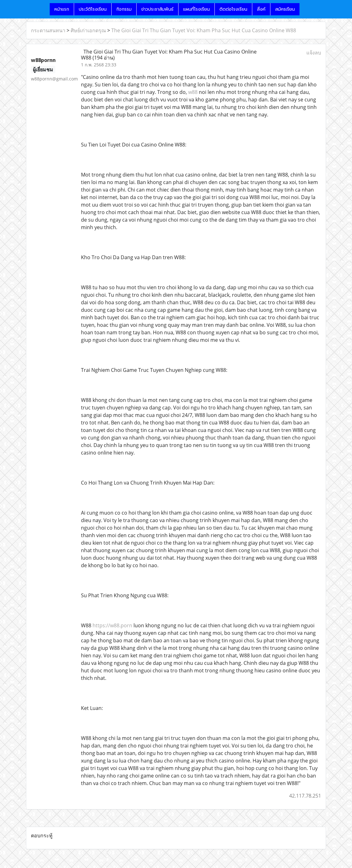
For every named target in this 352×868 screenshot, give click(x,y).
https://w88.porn (112, 625)
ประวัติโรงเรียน (93, 9)
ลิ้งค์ (261, 9)
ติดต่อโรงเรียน (233, 9)
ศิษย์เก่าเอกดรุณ (88, 30)
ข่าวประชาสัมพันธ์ (157, 9)
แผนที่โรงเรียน (196, 9)
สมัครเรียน (285, 9)
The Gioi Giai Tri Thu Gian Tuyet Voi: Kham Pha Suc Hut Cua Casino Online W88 (204, 30)
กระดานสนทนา (48, 30)
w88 (193, 92)
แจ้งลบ (314, 53)
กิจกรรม (124, 9)
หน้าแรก (62, 9)
